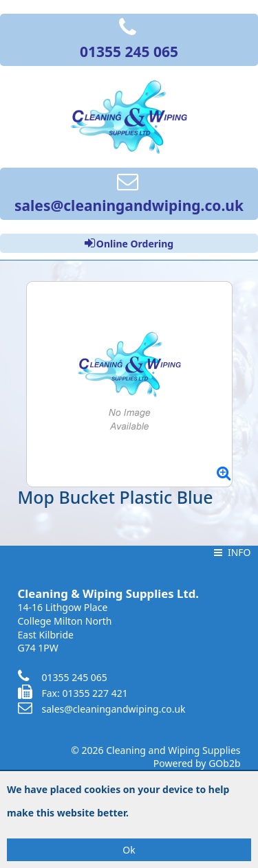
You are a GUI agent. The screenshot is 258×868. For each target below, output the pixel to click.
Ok (129, 850)
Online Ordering (129, 243)
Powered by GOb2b (197, 763)
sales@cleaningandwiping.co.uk (102, 709)
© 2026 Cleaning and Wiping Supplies (155, 750)
